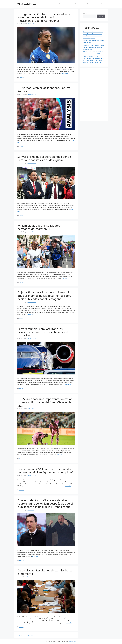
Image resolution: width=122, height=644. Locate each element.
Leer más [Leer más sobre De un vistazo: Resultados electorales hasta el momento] (69, 623)
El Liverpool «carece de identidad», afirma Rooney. (44, 89)
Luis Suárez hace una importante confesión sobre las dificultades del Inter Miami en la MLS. (45, 402)
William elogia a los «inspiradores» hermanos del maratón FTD (39, 227)
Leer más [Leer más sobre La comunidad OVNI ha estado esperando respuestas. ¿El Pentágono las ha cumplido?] (68, 486)
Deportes (51, 4)
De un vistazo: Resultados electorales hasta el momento (45, 572)
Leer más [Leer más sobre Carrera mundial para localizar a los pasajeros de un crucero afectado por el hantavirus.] (68, 385)
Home (44, 4)
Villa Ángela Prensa (27, 4)
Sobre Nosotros (78, 4)
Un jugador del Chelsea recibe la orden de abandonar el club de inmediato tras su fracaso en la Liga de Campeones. (44, 17)
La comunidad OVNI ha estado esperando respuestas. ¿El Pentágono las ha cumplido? (45, 471)
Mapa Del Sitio (99, 4)
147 (25, 635)
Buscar (85, 13)
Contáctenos (67, 4)
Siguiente (30, 635)
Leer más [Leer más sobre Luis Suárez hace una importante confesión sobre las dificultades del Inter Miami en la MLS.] (60, 455)
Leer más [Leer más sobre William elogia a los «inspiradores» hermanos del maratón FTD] (65, 278)
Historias (22, 490)
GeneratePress (72, 642)
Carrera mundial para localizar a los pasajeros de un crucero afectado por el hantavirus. (43, 332)
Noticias (59, 4)
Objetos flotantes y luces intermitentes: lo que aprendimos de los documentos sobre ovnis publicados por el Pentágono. (44, 296)
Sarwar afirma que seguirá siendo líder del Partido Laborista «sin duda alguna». (45, 158)
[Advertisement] (94, 95)
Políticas (90, 4)
